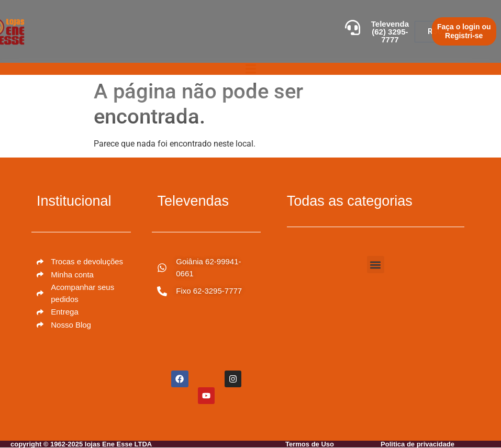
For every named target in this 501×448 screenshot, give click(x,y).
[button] (376, 265)
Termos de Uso (310, 444)
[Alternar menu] (251, 69)
